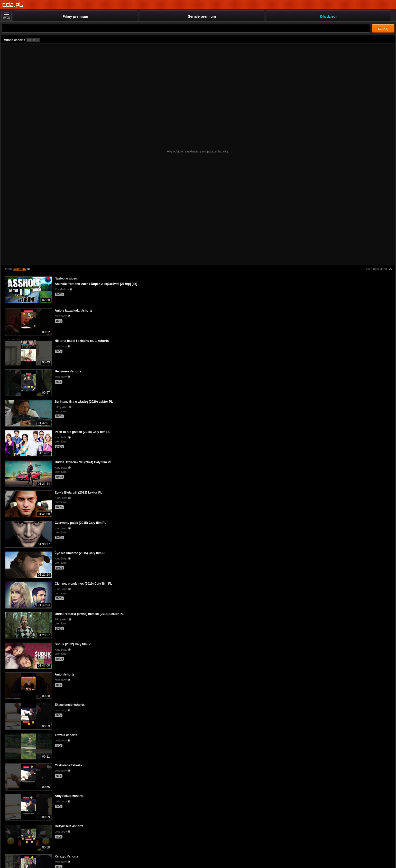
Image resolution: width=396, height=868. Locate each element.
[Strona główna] (13, 5)
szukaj (383, 28)
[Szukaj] (186, 28)
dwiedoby (20, 269)
